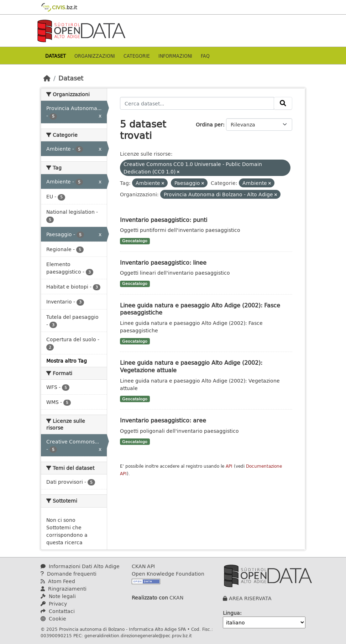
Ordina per (209, 124)
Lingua (231, 613)
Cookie (53, 619)
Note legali (58, 596)
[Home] (47, 78)
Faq (205, 56)
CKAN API (143, 566)
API (229, 466)
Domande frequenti (69, 574)
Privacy (54, 604)
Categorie (137, 56)
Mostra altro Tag (67, 361)
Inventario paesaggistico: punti (164, 220)
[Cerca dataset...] (197, 103)
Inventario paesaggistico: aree (163, 420)
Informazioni (175, 56)
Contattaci (58, 611)
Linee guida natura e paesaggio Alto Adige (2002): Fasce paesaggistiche (200, 309)
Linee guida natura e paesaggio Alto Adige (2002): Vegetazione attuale (191, 366)
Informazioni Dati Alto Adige (80, 566)
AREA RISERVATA (250, 598)
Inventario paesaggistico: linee (163, 262)
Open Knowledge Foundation (168, 574)
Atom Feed (58, 581)
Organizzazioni (95, 56)
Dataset (56, 56)
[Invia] (283, 103)
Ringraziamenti (64, 589)
